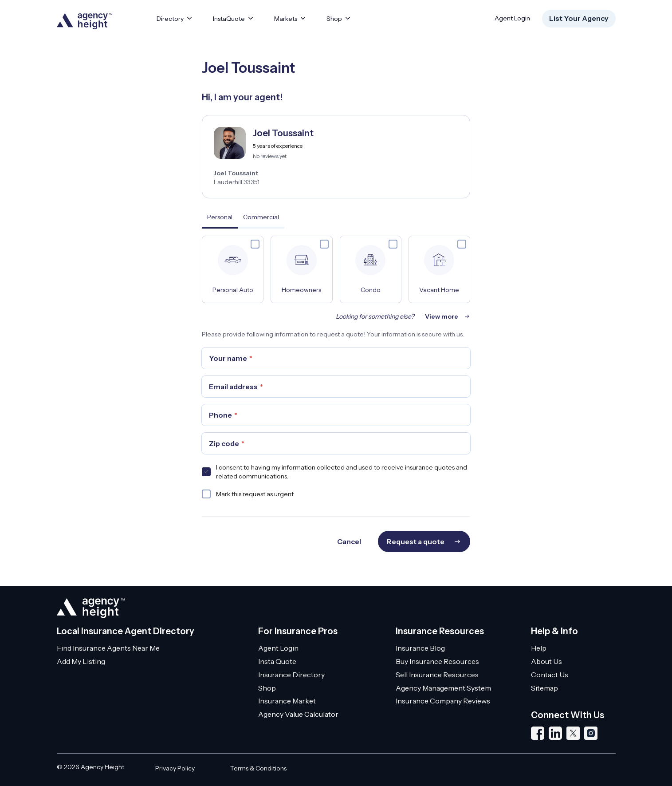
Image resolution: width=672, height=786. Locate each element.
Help (539, 648)
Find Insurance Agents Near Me (108, 648)
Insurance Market (287, 701)
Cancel (349, 541)
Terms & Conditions (258, 768)
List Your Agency (579, 18)
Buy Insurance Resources (437, 661)
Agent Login (512, 18)
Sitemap (544, 688)
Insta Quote (277, 661)
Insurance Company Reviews (443, 701)
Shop (267, 688)
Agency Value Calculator (298, 714)
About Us (546, 661)
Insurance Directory (291, 675)
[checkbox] (255, 244)
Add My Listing (81, 661)
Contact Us (550, 675)
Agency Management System (443, 688)
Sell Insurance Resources (437, 675)
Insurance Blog (420, 648)
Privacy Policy (175, 768)
